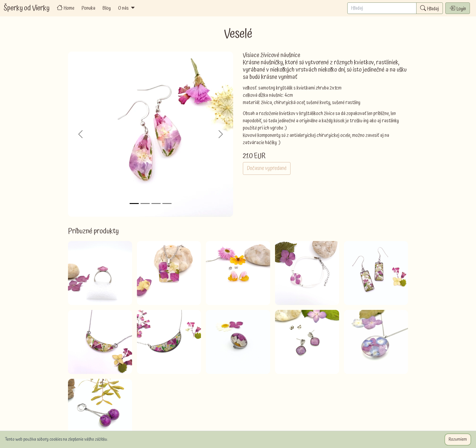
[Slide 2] (145, 204)
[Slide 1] (134, 204)
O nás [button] (127, 8)
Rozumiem (458, 440)
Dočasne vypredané (267, 168)
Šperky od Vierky (27, 8)
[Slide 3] (156, 204)
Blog (107, 8)
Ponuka (88, 8)
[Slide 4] (167, 204)
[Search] (382, 8)
